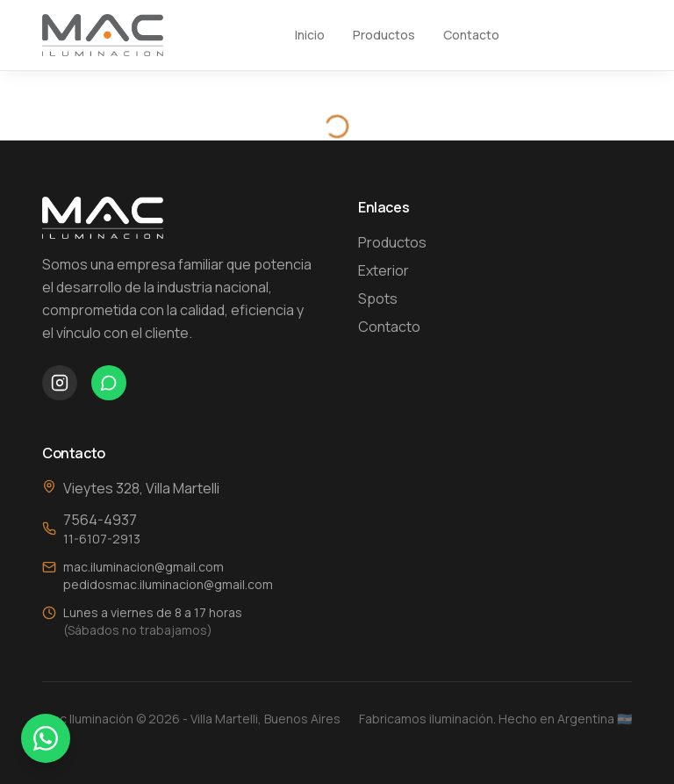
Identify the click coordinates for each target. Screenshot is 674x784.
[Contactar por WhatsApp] (46, 738)
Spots (378, 298)
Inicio (310, 35)
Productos (384, 35)
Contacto (471, 35)
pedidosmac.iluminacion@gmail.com (168, 584)
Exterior (384, 270)
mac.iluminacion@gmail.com (143, 567)
